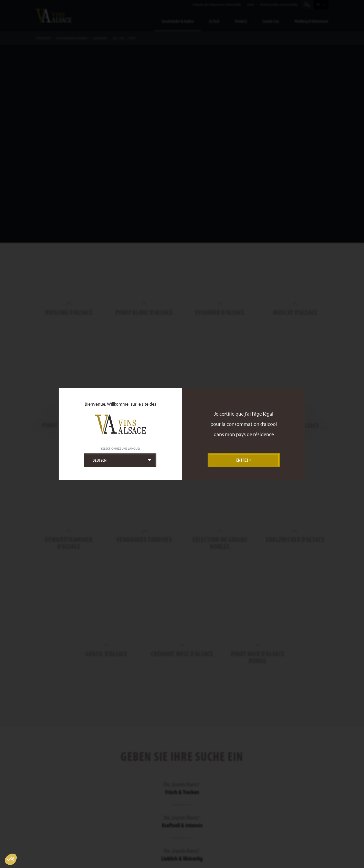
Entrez (242, 460)
